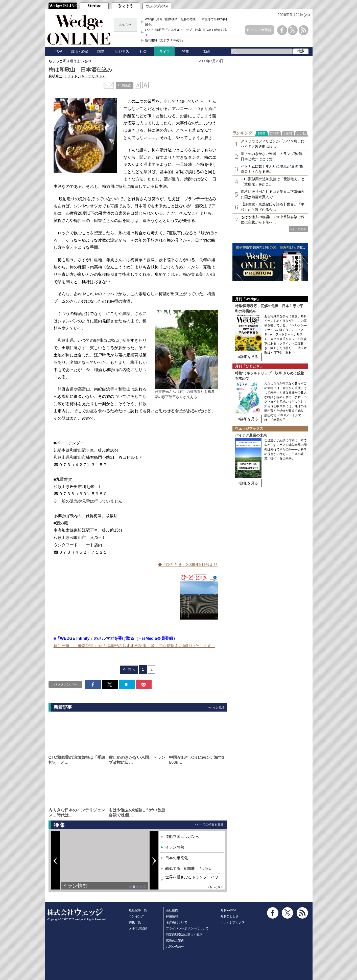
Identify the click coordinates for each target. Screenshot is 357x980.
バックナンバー (65, 684)
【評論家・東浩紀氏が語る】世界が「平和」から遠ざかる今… (273, 207)
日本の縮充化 (177, 858)
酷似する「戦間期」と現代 (188, 868)
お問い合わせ (175, 947)
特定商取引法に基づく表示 (184, 935)
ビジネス (122, 51)
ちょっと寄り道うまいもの (70, 61)
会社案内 (172, 910)
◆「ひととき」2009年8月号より (188, 565)
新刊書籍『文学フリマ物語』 (165, 40)
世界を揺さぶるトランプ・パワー (192, 880)
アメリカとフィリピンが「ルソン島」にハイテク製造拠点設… (273, 144)
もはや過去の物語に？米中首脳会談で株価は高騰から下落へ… (273, 220)
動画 (207, 51)
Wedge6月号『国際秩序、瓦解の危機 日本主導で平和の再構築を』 (187, 22)
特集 (186, 51)
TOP (58, 51)
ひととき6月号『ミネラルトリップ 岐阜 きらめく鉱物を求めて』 (187, 32)
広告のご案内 (175, 941)
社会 (143, 51)
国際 (101, 51)
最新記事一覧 (138, 910)
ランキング (136, 916)
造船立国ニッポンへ (182, 837)
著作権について (177, 922)
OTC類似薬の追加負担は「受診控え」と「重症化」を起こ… (273, 182)
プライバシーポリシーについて (187, 928)
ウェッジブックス (233, 922)
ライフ (164, 52)
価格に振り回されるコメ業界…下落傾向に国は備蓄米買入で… (273, 194)
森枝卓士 (77, 76)
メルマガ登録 (261, 30)
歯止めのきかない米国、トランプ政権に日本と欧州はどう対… (273, 156)
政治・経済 (80, 51)
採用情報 (172, 916)
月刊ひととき (230, 916)
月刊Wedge (228, 910)
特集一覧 (135, 922)
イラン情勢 (75, 886)
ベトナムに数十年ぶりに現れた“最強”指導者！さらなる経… (272, 169)
